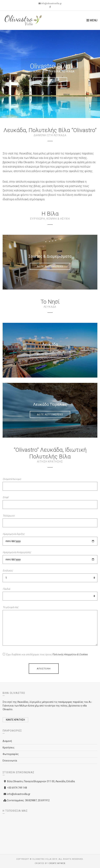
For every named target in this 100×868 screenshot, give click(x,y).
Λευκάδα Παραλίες (50, 404)
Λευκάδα (50, 344)
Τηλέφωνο (9, 516)
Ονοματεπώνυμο (12, 479)
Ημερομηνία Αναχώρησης (17, 552)
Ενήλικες (8, 571)
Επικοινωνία (10, 761)
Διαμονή (7, 741)
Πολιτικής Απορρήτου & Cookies (70, 654)
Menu (92, 20)
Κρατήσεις (9, 748)
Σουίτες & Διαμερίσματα (50, 256)
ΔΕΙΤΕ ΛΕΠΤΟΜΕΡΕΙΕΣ (50, 266)
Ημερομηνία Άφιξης (14, 534)
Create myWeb (57, 863)
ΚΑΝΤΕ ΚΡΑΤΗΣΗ (50, 81)
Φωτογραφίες (11, 754)
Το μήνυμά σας (11, 607)
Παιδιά (6, 589)
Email (6, 497)
